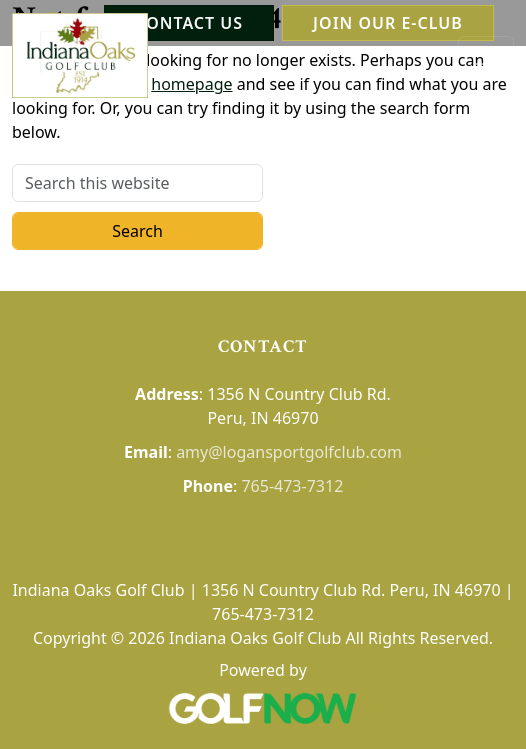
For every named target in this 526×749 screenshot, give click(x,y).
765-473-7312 (292, 486)
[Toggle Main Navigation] (486, 56)
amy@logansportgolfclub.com (289, 452)
